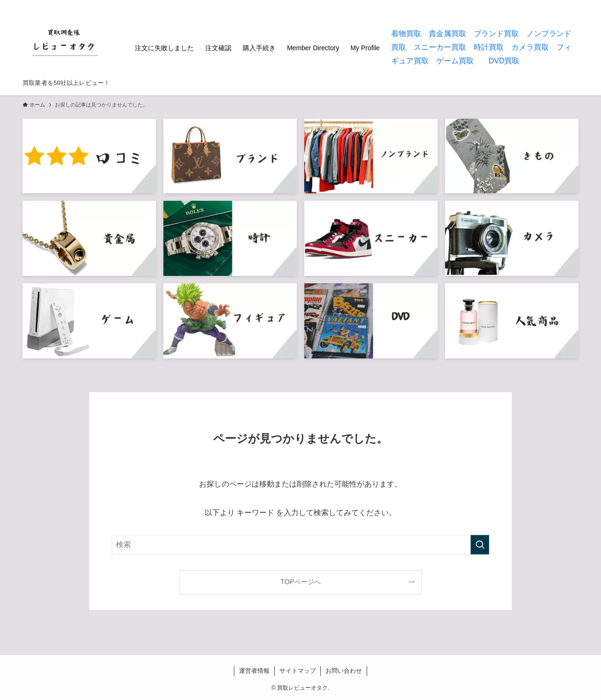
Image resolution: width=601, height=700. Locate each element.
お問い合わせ (344, 671)
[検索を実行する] (480, 545)
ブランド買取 (496, 34)
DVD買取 (504, 61)
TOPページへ (300, 582)
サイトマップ (298, 671)
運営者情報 (254, 671)
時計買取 (489, 47)
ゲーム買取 (455, 61)
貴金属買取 (447, 34)
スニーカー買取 (440, 47)
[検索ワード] (300, 545)
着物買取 (406, 34)
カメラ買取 (530, 47)
